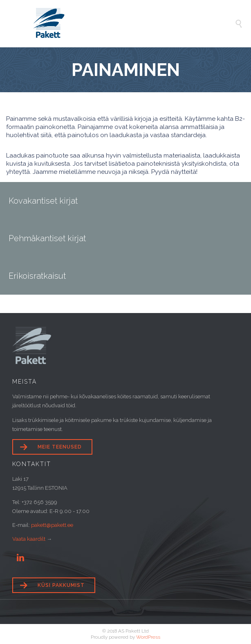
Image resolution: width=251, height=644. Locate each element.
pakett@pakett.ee (52, 525)
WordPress (148, 637)
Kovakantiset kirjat (43, 201)
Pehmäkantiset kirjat (47, 238)
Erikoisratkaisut (37, 276)
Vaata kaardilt (29, 539)
